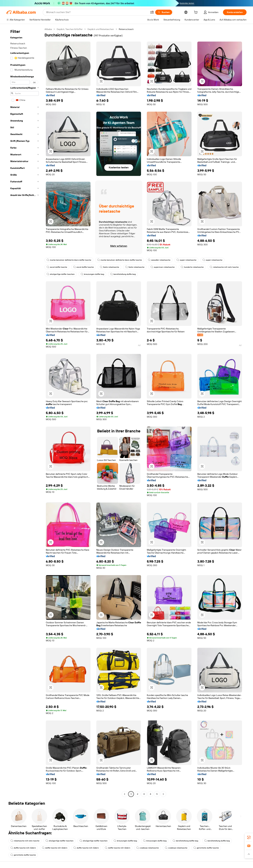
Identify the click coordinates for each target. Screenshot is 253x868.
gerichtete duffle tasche (206, 848)
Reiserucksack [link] (126, 29)
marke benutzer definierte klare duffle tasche (69, 260)
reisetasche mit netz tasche (224, 267)
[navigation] (25, 412)
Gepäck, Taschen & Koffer (70, 29)
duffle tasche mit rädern (23, 848)
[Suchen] (164, 12)
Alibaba (48, 29)
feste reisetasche (109, 267)
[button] (152, 12)
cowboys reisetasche (148, 848)
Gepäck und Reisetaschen (101, 29)
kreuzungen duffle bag (92, 274)
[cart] (196, 13)
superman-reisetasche (163, 267)
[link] (249, 837)
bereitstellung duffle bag (123, 274)
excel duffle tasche (57, 267)
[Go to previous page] (125, 794)
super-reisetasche (186, 260)
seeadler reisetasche (159, 260)
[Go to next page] (163, 794)
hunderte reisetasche (192, 267)
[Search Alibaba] (97, 12)
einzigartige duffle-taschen (61, 274)
